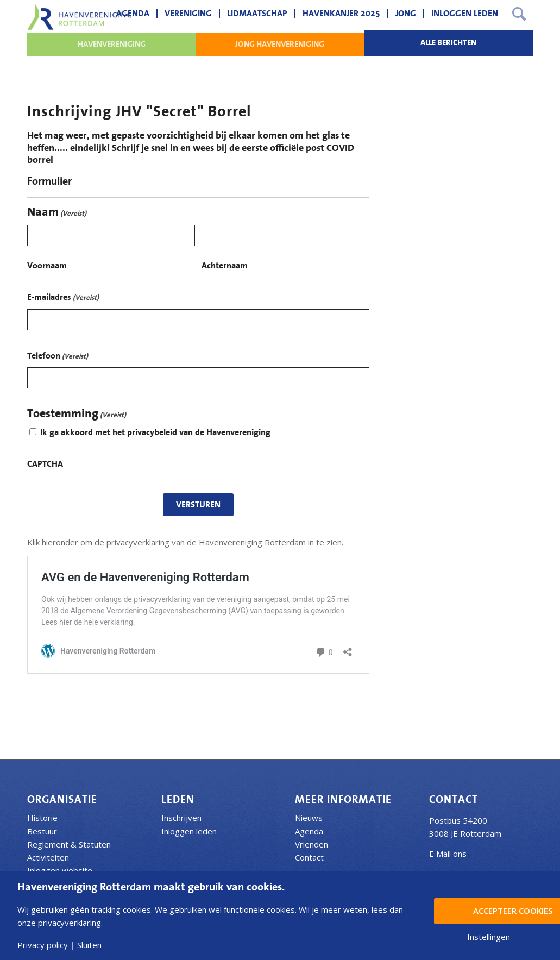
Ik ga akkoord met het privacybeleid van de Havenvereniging (155, 432)
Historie (42, 818)
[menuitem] (133, 14)
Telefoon (58, 357)
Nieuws (309, 818)
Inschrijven (181, 818)
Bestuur (42, 831)
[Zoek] (519, 14)
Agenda (309, 831)
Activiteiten (48, 857)
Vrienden (312, 844)
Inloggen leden (189, 831)
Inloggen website (60, 870)
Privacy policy (43, 945)
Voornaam (47, 266)
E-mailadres (63, 299)
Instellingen (489, 937)
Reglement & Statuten (69, 844)
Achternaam (225, 266)
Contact (309, 857)
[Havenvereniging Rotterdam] (79, 17)
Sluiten (89, 945)
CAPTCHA (45, 464)
